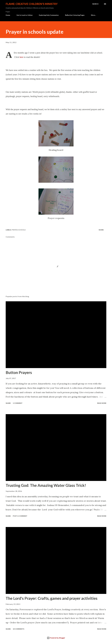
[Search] (95, 4)
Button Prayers (19, 372)
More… (94, 15)
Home (8, 15)
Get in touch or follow (24, 15)
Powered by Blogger (56, 638)
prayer (15, 230)
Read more (102, 403)
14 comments (18, 629)
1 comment (18, 403)
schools (22, 230)
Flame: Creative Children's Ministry (32, 4)
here (21, 57)
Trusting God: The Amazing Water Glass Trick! (46, 485)
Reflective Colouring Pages (75, 15)
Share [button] (101, 230)
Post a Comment (20, 516)
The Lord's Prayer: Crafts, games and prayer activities (52, 598)
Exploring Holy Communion (49, 15)
